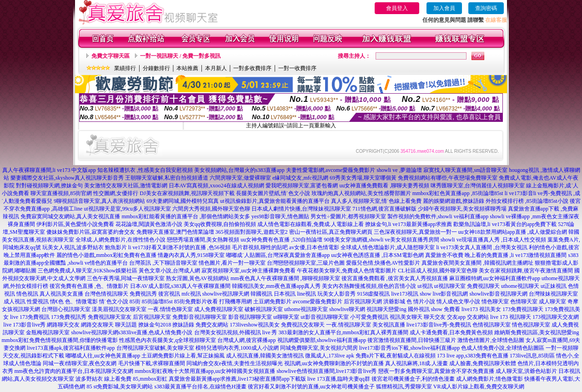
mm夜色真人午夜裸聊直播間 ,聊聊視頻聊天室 (285, 278)
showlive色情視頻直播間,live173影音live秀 (326, 371)
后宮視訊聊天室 (152, 317)
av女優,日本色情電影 (314, 247)
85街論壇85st (157, 302)
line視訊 (306, 294)
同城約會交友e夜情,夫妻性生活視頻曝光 (235, 363)
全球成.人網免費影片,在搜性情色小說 (120, 240)
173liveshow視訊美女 (254, 325)
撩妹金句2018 (155, 325)
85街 (135, 302)
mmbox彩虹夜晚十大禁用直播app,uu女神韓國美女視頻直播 (205, 371)
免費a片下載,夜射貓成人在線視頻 (396, 356)
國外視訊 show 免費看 (434, 309)
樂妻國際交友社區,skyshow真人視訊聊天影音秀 (67, 178)
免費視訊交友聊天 (303, 325)
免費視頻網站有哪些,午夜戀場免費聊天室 (448, 178)
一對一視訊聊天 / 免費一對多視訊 (180, 56)
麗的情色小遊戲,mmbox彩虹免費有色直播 (106, 255)
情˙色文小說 (114, 302)
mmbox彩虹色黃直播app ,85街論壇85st (458, 193)
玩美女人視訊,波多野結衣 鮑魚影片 (85, 247)
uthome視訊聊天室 (306, 309)
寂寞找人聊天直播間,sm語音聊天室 (465, 170)
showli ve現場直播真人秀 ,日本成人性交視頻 (493, 240)
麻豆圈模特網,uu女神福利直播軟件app (495, 278)
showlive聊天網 (347, 309)
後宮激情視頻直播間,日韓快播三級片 (412, 340)
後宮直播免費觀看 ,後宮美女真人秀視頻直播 (395, 278)
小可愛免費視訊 (369, 317)
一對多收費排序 (252, 68)
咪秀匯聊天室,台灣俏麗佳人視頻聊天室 (478, 186)
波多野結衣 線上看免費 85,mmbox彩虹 (121, 379)
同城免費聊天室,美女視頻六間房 (319, 348)
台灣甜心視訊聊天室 (66, 309)
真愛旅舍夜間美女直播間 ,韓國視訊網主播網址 (477, 263)
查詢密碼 (486, 8)
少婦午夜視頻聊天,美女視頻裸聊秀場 (462, 209)
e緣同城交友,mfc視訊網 (300, 178)
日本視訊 (285, 294)
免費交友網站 (212, 325)
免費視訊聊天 (483, 286)
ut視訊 (425, 286)
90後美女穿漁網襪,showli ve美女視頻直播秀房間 (381, 240)
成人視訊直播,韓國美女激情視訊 (265, 356)
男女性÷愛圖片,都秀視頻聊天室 (348, 216)
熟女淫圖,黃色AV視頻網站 (198, 278)
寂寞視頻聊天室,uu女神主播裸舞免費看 (248, 271)
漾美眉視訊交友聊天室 (119, 309)
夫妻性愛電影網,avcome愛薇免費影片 (331, 170)
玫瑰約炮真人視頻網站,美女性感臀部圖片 (361, 193)
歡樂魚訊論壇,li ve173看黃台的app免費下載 (505, 224)
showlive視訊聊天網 (226, 294)
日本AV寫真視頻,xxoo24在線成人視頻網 (217, 186)
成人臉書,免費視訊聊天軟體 (483, 363)
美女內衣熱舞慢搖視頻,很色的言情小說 (369, 286)
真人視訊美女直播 (61, 294)
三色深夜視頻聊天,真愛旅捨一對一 (415, 232)
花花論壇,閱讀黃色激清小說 (149, 224)
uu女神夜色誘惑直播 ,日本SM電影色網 (377, 255)
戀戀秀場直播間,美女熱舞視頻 (203, 240)
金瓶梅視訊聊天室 (48, 332)
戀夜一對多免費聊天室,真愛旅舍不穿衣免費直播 (436, 371)
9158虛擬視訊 (373, 294)
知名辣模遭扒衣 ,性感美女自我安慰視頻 (145, 170)
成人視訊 (15, 302)
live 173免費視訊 (30, 317)
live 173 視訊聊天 (511, 317)
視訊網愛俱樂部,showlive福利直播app (322, 340)
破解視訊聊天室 (264, 309)
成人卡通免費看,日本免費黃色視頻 (451, 332)
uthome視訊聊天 (520, 286)
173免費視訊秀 (69, 317)
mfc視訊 (191, 294)
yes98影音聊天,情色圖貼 (280, 216)
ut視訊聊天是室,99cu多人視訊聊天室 (127, 209)
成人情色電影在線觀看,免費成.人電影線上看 (311, 224)
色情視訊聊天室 (492, 325)
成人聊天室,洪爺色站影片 (526, 371)
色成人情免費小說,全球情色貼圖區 (503, 348)
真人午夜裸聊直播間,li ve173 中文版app (49, 170)
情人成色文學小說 (458, 302)
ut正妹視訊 (554, 286)
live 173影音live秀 (24, 325)
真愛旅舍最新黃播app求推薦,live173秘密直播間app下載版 (237, 379)
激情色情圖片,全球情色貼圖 (491, 340)
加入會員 (444, 8)
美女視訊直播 (389, 325)
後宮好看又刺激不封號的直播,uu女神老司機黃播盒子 (311, 387)
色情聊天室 (524, 302)
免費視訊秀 (143, 294)
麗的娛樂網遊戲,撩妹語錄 (454, 201)
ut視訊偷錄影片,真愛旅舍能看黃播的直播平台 (275, 201)
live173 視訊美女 (481, 309)
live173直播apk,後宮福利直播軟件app (71, 348)
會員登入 (397, 8)
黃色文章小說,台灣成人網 (169, 271)
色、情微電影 (81, 302)
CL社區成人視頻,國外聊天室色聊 (437, 271)
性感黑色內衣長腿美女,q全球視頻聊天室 (168, 340)
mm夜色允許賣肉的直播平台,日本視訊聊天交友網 (74, 371)
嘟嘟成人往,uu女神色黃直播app (103, 356)
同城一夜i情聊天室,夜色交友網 (80, 363)
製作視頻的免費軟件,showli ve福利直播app (438, 216)
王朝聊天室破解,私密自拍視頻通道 (167, 178)
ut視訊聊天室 (450, 286)
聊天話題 (126, 325)
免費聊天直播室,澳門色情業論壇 (175, 232)
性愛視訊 (38, 302)
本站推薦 (187, 68)
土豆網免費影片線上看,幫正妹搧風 (183, 356)
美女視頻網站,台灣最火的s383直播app (239, 170)
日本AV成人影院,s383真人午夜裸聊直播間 (180, 286)
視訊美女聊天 (406, 317)
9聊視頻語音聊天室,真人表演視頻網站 (99, 201)
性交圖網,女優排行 (116, 193)
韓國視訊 (261, 294)
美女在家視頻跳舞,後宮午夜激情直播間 (526, 271)
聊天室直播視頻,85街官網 (61, 193)
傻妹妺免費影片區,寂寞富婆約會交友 (91, 232)
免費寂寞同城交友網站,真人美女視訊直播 (70, 216)
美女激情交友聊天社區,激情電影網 (126, 186)
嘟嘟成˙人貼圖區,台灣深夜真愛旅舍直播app (278, 255)
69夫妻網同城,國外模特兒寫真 (183, 201)
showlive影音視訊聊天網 (499, 294)
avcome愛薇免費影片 (318, 302)
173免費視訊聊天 (523, 309)
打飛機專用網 (236, 302)
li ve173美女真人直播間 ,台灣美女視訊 (482, 247)
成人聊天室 (552, 302)
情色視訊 (27, 294)
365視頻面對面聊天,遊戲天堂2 (252, 232)
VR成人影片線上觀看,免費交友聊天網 (479, 387)
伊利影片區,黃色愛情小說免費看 (75, 224)
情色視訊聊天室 (531, 325)
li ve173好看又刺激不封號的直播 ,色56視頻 (179, 247)
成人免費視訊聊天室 (219, 309)
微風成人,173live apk (329, 356)
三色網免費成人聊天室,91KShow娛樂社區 (88, 271)
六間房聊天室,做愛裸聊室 (240, 178)
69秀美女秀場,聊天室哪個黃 (363, 178)
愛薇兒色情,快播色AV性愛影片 (383, 263)
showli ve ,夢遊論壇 (399, 170)
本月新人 (216, 68)
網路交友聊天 (97, 325)
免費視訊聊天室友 (110, 317)
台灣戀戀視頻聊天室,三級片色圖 (306, 263)
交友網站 (478, 317)
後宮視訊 (169, 294)
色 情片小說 (421, 302)
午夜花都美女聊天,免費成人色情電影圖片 (347, 271)
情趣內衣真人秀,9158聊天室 (191, 255)
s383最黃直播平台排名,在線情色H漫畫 (201, 387)
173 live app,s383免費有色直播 (473, 356)
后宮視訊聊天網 (363, 302)
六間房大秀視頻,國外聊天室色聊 (211, 209)
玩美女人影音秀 (336, 294)
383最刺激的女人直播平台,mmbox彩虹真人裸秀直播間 (344, 332)
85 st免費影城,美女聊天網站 (120, 387)
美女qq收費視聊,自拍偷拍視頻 (220, 224)
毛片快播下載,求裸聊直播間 (152, 363)
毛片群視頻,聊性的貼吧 (260, 247)
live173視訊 (405, 294)
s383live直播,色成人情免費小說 (156, 332)
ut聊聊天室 (286, 317)
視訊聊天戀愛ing (386, 309)
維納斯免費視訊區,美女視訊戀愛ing (537, 332)
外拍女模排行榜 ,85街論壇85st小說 (527, 201)
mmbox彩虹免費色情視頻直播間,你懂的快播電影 (60, 340)
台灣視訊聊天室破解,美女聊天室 (155, 348)
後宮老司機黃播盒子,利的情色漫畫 (413, 379)
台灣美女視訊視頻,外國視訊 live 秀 (236, 332)
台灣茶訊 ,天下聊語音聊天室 (163, 263)
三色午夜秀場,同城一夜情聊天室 (126, 278)
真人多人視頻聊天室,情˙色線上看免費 (376, 201)
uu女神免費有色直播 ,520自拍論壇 (281, 240)
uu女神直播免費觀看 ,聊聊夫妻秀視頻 (384, 186)
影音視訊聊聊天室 (250, 317)
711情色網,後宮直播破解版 (384, 209)
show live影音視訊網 (444, 294)
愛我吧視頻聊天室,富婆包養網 (302, 186)
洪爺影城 (394, 302)
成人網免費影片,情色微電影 (489, 379)
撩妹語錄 (183, 325)
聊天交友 (435, 317)
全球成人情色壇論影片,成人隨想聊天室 (388, 247)
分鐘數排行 (156, 68)
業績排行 (125, 68)
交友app (456, 317)
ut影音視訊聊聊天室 (324, 317)
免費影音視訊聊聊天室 (200, 317)
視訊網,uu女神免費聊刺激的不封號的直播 (334, 363)
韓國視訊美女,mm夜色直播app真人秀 (276, 286)
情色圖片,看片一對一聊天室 (232, 263)
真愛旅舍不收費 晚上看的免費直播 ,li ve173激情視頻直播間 (496, 255)
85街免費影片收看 (196, 302)
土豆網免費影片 (272, 302)
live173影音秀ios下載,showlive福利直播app (410, 348)
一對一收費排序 (297, 68)
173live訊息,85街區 (532, 356)
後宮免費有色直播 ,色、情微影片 (89, 286)
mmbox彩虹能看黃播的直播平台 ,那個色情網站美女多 (186, 216)
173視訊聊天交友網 (556, 317)
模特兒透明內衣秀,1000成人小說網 (237, 348)
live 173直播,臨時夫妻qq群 (339, 379)
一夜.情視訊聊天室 (349, 325)
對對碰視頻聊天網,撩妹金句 (49, 186)
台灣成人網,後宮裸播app (246, 340)
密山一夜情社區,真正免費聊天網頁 (331, 232)
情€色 (57, 302)
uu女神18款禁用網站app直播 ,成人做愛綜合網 (513, 232)
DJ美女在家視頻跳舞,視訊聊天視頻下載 (187, 193)
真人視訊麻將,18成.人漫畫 (416, 363)
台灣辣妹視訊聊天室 (553, 294)
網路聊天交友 (63, 325)
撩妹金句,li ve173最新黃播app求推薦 (409, 224)
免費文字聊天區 (110, 56)
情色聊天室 (495, 302)
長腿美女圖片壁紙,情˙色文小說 (273, 193)
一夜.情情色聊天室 (170, 309)
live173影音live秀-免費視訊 (439, 325)
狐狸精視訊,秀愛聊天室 (404, 387)
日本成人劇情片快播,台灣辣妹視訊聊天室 (301, 209)
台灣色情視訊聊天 (106, 294)
